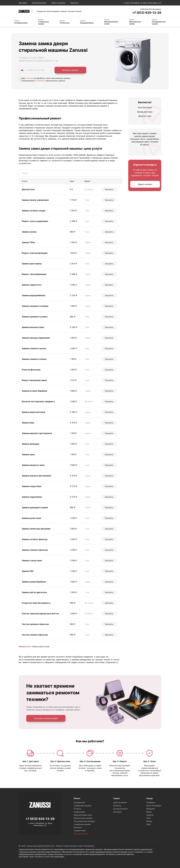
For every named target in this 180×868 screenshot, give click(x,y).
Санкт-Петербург (154, 806)
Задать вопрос (145, 184)
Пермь (149, 812)
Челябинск (151, 802)
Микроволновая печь (83, 815)
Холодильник (79, 802)
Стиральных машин (44, 22)
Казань (149, 821)
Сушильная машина (82, 824)
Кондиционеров (87, 22)
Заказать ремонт (70, 70)
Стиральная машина (82, 806)
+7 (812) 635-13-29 (147, 13)
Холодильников (21, 22)
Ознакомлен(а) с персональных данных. (42, 81)
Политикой (41, 81)
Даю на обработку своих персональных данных (45, 78)
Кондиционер (79, 812)
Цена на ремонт (120, 802)
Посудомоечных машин (159, 22)
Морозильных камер (135, 22)
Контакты (74, 3)
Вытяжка (78, 827)
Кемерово (150, 809)
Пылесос (78, 809)
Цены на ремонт (58, 3)
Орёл (148, 824)
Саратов (150, 815)
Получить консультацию (46, 718)
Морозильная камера (83, 818)
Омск (149, 818)
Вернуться (24, 646)
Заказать (109, 189)
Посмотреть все (81, 834)
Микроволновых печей (111, 22)
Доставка (23, 3)
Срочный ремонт (39, 3)
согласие (29, 78)
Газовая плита (80, 831)
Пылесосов (65, 22)
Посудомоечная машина (84, 821)
